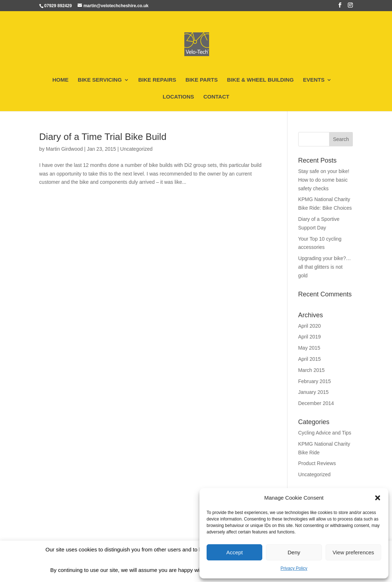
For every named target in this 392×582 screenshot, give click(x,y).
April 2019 (310, 337)
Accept (235, 552)
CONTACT (216, 97)
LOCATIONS (178, 97)
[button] (378, 498)
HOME (61, 80)
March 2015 (312, 370)
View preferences (354, 552)
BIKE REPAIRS (157, 80)
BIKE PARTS (202, 80)
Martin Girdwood (64, 149)
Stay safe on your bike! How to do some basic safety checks (324, 180)
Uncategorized (136, 149)
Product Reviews (317, 463)
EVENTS (314, 80)
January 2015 (313, 392)
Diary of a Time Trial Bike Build (103, 137)
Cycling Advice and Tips (325, 433)
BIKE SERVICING (100, 80)
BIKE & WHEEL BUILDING (260, 80)
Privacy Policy (294, 568)
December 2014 (316, 403)
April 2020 (310, 326)
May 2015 (309, 348)
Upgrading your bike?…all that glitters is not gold (325, 267)
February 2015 (315, 381)
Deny (294, 552)
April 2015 (310, 359)
